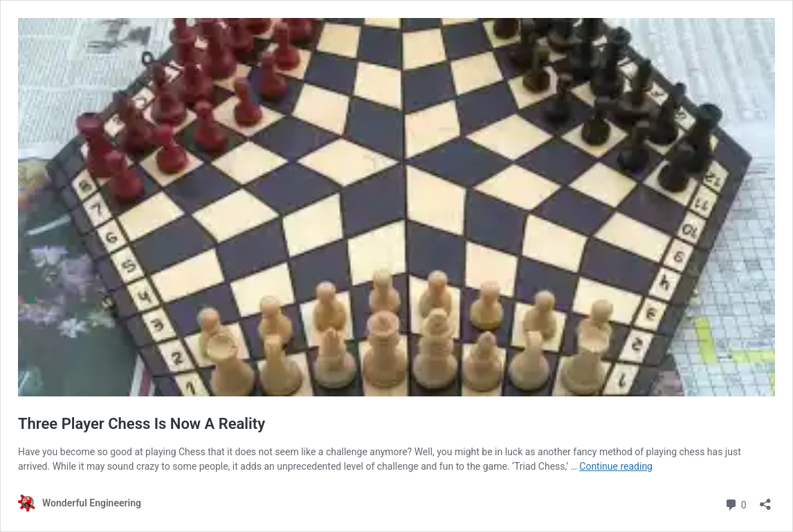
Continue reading (616, 466)
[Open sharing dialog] (765, 500)
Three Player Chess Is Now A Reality (142, 424)
